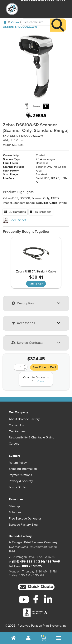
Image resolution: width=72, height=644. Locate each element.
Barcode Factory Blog (23, 525)
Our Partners (17, 431)
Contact (41, 381)
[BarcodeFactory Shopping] (43, 638)
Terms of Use (18, 487)
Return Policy (18, 463)
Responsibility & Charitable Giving (32, 437)
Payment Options (20, 475)
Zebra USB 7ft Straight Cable (36, 272)
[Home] (5, 22)
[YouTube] (24, 599)
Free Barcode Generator (25, 519)
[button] (36, 587)
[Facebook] (36, 599)
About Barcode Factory (24, 419)
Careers (14, 444)
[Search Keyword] (35, 16)
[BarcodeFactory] (12, 9)
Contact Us (16, 425)
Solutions (15, 512)
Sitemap (14, 506)
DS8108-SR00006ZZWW (20, 27)
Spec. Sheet (14, 220)
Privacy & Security (21, 481)
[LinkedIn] (48, 599)
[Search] (58, 19)
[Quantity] (18, 367)
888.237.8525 (32, 566)
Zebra (15, 22)
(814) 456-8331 (23, 562)
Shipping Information (23, 469)
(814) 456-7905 (49, 562)
